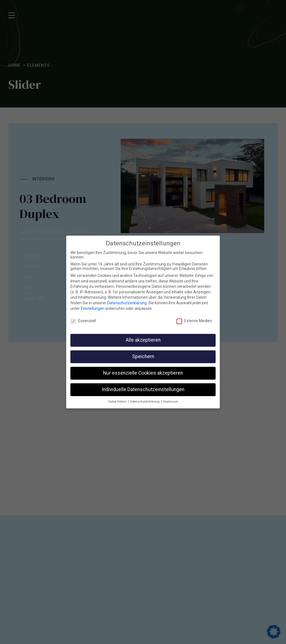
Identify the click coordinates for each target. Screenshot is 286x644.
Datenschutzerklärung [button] (145, 398)
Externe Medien (194, 317)
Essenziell (83, 317)
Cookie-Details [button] (118, 398)
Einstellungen (93, 305)
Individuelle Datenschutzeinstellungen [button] (143, 386)
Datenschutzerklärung (127, 299)
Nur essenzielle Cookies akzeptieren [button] (143, 369)
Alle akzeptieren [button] (143, 336)
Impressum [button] (171, 398)
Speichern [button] (143, 353)
